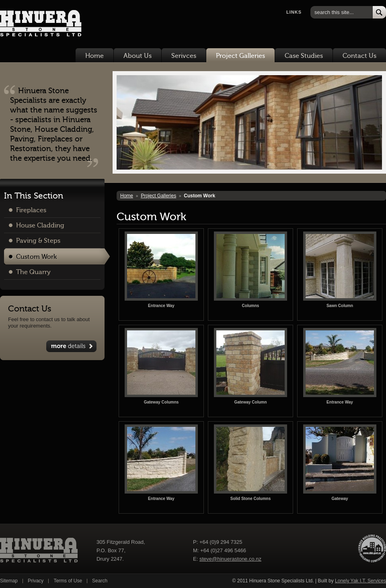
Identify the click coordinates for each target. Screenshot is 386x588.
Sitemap (9, 581)
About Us (138, 56)
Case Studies (304, 56)
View (71, 346)
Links (294, 12)
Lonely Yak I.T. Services (360, 581)
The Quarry (33, 272)
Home (94, 56)
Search (100, 581)
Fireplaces (31, 210)
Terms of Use (68, 581)
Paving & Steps (38, 241)
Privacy (36, 581)
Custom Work (36, 257)
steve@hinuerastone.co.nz (230, 559)
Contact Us (359, 56)
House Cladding (40, 225)
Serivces (184, 56)
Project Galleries (240, 56)
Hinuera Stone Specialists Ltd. (36, 25)
